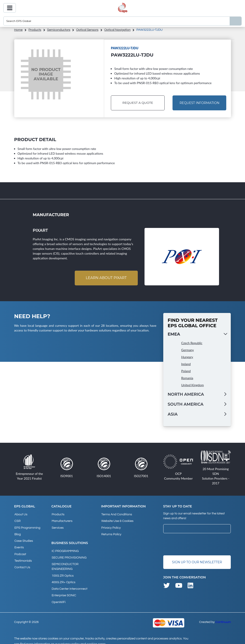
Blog (17, 533)
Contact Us (22, 563)
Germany (188, 350)
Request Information (199, 103)
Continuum (223, 617)
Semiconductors (59, 30)
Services (57, 527)
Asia (173, 414)
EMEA (174, 334)
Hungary (187, 357)
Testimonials (23, 557)
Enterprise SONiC (64, 591)
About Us (21, 514)
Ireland (186, 364)
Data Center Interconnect (69, 585)
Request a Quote (138, 103)
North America (186, 395)
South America (186, 405)
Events (19, 545)
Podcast (20, 551)
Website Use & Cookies (117, 521)
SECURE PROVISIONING (69, 556)
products (35, 30)
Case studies (23, 539)
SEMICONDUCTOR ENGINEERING (65, 564)
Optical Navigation (117, 30)
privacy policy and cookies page (83, 639)
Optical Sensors (87, 30)
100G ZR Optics (62, 573)
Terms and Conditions (116, 514)
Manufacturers (62, 521)
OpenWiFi (58, 597)
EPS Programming (27, 527)
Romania (187, 378)
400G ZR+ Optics (63, 579)
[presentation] (198, 545)
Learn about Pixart (106, 278)
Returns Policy (111, 533)
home (19, 30)
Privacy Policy (111, 527)
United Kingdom (193, 385)
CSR (17, 521)
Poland (186, 371)
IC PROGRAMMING (65, 549)
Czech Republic (192, 343)
